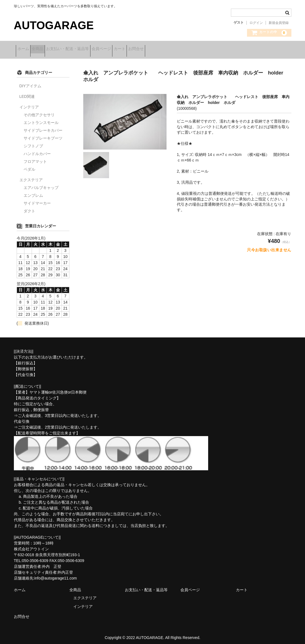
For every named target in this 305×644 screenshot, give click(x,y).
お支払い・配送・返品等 (87, 49)
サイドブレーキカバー (43, 127)
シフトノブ (33, 142)
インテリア (29, 103)
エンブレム (33, 192)
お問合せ (181, 49)
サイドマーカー (37, 200)
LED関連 (27, 93)
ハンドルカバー (37, 150)
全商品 (48, 49)
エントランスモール (41, 119)
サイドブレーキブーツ (43, 135)
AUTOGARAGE (54, 25)
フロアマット (35, 158)
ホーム (25, 49)
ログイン (256, 23)
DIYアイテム (30, 82)
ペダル (29, 166)
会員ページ (129, 49)
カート (156, 49)
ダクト (29, 207)
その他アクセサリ (39, 111)
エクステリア (31, 176)
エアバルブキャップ (41, 184)
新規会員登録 (279, 23)
